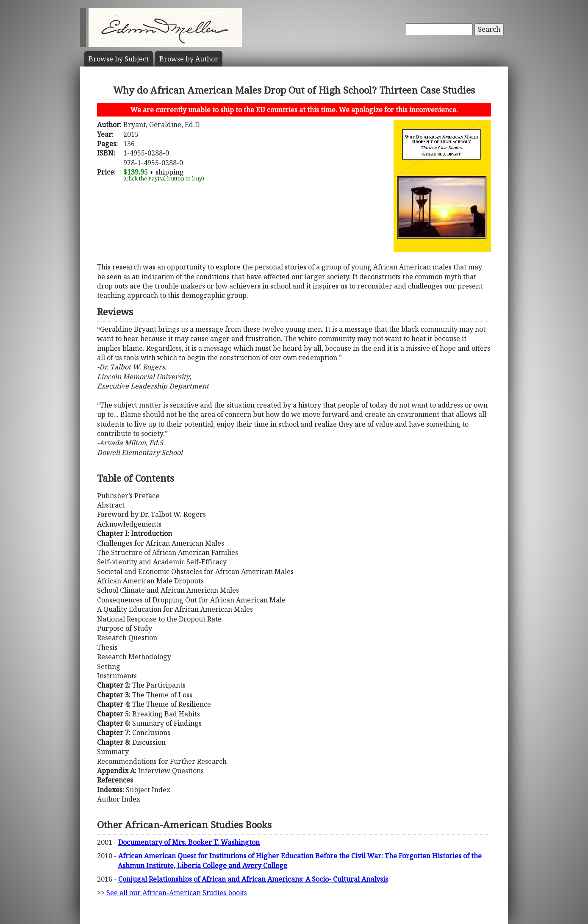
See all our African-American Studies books (177, 893)
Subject (119, 59)
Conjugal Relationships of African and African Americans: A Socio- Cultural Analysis (253, 879)
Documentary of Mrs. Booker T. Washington (189, 842)
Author (189, 59)
